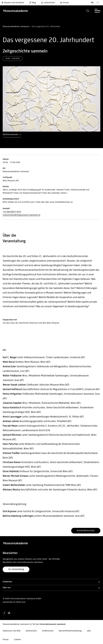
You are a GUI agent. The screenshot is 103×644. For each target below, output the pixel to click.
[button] (88, 11)
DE (92, 3)
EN (98, 3)
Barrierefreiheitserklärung (70, 631)
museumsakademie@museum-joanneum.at (22, 215)
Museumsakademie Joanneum (16, 27)
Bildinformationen (12, 135)
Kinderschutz (48, 631)
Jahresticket (48, 3)
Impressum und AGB (11, 631)
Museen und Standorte (13, 3)
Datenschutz (31, 631)
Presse (64, 3)
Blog (33, 3)
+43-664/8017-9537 (12, 212)
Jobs (89, 631)
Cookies (17, 640)
